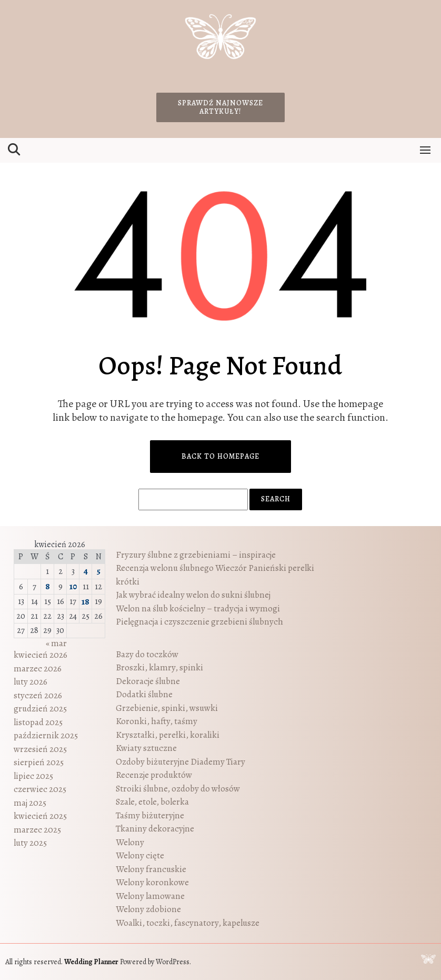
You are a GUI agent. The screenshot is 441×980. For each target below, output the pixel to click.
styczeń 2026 (38, 695)
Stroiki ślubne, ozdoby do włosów (178, 789)
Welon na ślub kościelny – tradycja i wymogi (198, 608)
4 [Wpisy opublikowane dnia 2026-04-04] (86, 571)
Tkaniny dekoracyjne (155, 829)
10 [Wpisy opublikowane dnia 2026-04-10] (73, 586)
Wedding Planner (91, 962)
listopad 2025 (38, 722)
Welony (130, 842)
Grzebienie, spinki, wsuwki (167, 708)
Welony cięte (140, 855)
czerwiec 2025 (40, 789)
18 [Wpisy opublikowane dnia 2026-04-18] (86, 602)
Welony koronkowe (152, 882)
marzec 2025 (37, 830)
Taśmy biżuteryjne (150, 815)
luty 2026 (31, 682)
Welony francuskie (151, 869)
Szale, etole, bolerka (152, 802)
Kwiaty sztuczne (146, 748)
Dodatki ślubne (144, 694)
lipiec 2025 (33, 776)
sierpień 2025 (39, 762)
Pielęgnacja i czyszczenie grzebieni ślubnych (199, 622)
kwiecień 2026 (41, 655)
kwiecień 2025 (40, 816)
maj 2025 (30, 803)
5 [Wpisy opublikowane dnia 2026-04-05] (98, 571)
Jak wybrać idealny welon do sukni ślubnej (193, 595)
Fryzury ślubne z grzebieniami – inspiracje (196, 555)
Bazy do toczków (147, 654)
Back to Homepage (220, 456)
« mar (56, 643)
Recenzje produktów (154, 775)
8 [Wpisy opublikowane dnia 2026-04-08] (48, 586)
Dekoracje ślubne (148, 681)
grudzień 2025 (40, 709)
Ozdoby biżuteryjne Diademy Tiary (181, 762)
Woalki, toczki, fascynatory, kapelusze (188, 923)
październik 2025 (46, 735)
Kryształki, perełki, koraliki (168, 735)
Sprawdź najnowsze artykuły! (220, 107)
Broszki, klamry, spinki (159, 667)
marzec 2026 (38, 669)
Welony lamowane (150, 896)
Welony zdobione (148, 909)
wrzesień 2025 (40, 749)
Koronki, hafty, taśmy (157, 721)
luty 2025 (30, 843)
